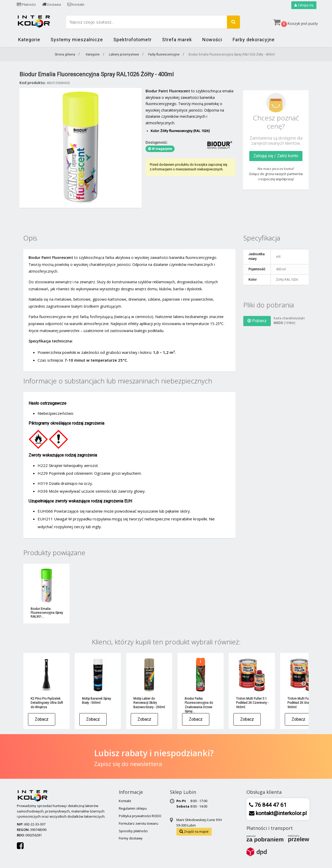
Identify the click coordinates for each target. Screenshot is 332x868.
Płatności (26, 4)
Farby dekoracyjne (254, 40)
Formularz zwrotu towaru (139, 823)
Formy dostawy (131, 838)
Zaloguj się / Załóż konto (276, 156)
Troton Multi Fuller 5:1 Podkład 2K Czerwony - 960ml (252, 703)
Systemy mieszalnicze (77, 40)
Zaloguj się (304, 5)
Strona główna (65, 54)
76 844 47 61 (270, 805)
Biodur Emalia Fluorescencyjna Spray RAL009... (47, 613)
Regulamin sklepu (133, 808)
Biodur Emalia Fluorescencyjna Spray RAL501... (201, 613)
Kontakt (76, 4)
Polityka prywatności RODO (140, 816)
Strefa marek (177, 40)
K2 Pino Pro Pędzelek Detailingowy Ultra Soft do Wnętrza (47, 703)
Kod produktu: (33, 83)
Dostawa (52, 4)
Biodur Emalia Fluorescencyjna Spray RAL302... (98, 613)
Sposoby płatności (133, 831)
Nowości (212, 40)
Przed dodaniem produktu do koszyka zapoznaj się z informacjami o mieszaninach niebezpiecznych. (188, 167)
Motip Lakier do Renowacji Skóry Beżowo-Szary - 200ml (149, 703)
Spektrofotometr (133, 40)
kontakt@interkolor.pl (281, 813)
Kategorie (29, 40)
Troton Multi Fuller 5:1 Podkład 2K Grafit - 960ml (303, 703)
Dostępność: (157, 142)
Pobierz (257, 321)
